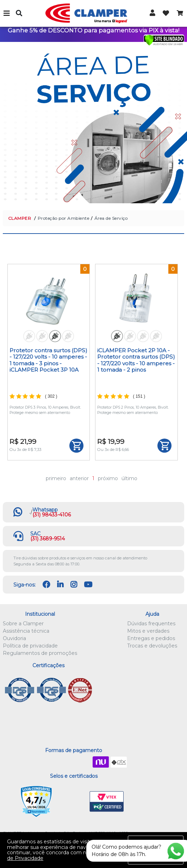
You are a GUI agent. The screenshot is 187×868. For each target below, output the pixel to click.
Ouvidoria (14, 638)
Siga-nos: (24, 585)
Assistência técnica (26, 631)
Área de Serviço (111, 218)
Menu (7, 13)
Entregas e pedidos (151, 638)
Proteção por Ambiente (64, 218)
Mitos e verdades (148, 631)
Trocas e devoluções (152, 646)
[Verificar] (164, 40)
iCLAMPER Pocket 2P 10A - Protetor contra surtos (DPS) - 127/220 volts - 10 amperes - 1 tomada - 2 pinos (136, 360)
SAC (35, 534)
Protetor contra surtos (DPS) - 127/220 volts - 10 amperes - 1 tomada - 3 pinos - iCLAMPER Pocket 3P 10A (48, 360)
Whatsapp (45, 510)
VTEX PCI (107, 802)
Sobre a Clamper (23, 624)
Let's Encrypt (72, 802)
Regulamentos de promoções (40, 653)
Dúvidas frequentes (151, 624)
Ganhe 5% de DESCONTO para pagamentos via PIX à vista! (93, 30)
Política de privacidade (30, 646)
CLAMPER (20, 218)
